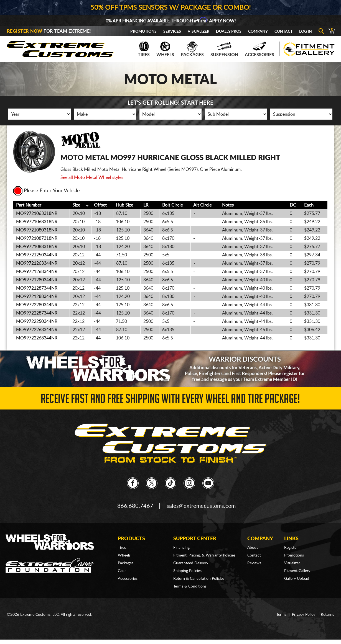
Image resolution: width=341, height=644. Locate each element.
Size (76, 205)
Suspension (224, 49)
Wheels (165, 49)
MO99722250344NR (37, 321)
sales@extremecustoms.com (201, 506)
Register (291, 548)
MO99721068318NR (37, 222)
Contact (283, 32)
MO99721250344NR (37, 255)
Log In (306, 32)
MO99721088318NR (37, 247)
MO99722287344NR (37, 313)
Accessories (259, 49)
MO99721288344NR (37, 297)
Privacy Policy (304, 615)
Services (172, 32)
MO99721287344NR (37, 288)
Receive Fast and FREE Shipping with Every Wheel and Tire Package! (170, 400)
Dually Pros (229, 32)
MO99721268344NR (37, 272)
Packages (192, 49)
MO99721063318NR (37, 213)
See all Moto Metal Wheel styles (92, 177)
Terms (281, 615)
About (253, 548)
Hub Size (124, 205)
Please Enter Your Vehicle (47, 191)
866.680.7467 (135, 506)
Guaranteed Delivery (191, 563)
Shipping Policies (187, 571)
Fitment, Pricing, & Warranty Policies (204, 555)
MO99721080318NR (37, 230)
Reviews (254, 563)
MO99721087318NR (37, 238)
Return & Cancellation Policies (199, 579)
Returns (327, 615)
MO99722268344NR (37, 338)
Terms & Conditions (190, 586)
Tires (144, 49)
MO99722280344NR (37, 305)
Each (309, 205)
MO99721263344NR (37, 263)
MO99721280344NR (37, 280)
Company (258, 32)
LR (146, 205)
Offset (100, 205)
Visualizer (199, 32)
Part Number (29, 205)
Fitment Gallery (297, 571)
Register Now (25, 31)
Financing (181, 548)
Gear (122, 571)
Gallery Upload (297, 579)
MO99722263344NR (37, 330)
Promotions (143, 32)
